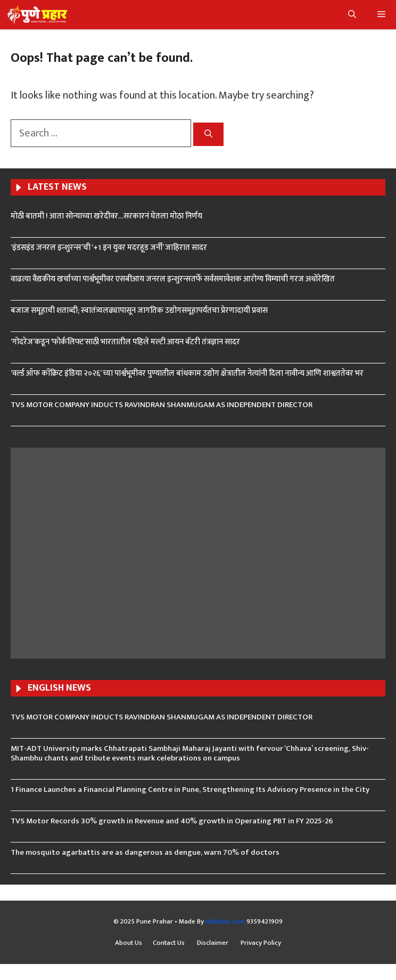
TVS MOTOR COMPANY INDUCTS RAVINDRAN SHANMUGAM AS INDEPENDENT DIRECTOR (162, 405)
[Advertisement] (198, 552)
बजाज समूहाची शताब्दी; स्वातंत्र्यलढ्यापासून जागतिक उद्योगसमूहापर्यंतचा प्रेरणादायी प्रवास (139, 310)
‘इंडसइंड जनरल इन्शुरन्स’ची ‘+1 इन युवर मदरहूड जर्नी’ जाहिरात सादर (109, 248)
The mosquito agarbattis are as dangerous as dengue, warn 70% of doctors (145, 852)
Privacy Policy (261, 943)
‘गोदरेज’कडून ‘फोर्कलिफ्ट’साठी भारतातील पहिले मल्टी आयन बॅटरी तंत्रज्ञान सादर (125, 342)
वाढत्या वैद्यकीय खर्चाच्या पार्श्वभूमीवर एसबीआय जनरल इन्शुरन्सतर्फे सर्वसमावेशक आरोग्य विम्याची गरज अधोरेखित (173, 279)
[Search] (208, 135)
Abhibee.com (225, 921)
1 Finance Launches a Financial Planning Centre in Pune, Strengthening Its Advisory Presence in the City (190, 789)
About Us (129, 943)
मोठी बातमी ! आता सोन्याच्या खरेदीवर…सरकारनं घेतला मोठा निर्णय (106, 216)
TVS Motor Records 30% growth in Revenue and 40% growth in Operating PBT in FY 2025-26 (172, 821)
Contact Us (170, 943)
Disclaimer (213, 943)
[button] (352, 15)
